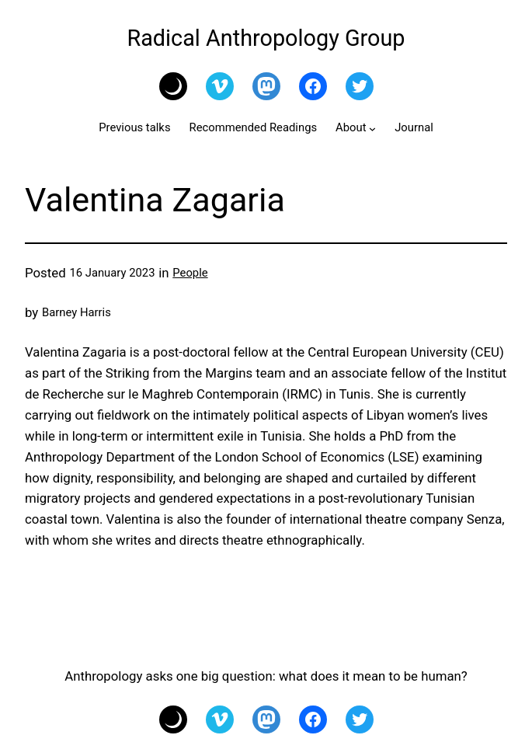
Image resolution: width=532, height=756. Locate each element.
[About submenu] (372, 129)
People (190, 273)
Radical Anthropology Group (266, 38)
